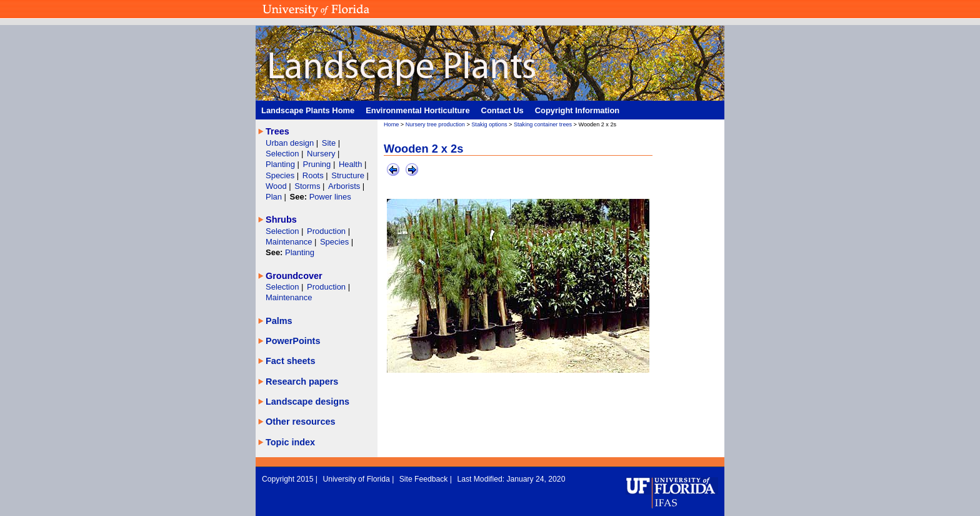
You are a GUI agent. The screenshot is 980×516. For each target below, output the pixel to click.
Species (281, 175)
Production (327, 231)
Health (351, 164)
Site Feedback (425, 479)
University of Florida (357, 479)
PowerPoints (293, 341)
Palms (279, 321)
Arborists (344, 186)
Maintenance (290, 242)
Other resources (301, 422)
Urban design (291, 143)
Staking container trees (543, 124)
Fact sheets (290, 361)
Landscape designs (307, 402)
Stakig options (489, 124)
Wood (277, 186)
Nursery (321, 154)
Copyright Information (577, 110)
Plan (274, 197)
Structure (349, 175)
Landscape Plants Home (308, 110)
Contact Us (502, 110)
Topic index (290, 442)
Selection (283, 154)
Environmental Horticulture (417, 110)
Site (330, 143)
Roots (314, 175)
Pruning (318, 164)
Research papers (302, 382)
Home (391, 124)
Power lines (330, 197)
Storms (308, 186)
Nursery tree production (435, 124)
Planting (282, 164)
